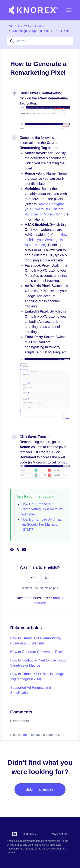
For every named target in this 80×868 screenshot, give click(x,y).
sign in (25, 735)
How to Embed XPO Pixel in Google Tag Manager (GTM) (37, 676)
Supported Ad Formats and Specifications (31, 690)
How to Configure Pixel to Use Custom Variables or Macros (39, 663)
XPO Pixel (63, 31)
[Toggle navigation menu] (69, 10)
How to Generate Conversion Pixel (36, 652)
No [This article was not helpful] (47, 578)
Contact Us (60, 834)
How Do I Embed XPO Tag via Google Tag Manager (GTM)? (41, 524)
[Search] (40, 41)
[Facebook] (12, 550)
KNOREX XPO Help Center (26, 26)
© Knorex (30, 834)
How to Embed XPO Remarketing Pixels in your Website (36, 641)
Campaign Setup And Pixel (31, 31)
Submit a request (40, 789)
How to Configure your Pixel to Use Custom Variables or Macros (44, 209)
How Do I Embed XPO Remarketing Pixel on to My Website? (42, 509)
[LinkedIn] (24, 550)
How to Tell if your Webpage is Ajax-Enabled (46, 240)
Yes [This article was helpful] (33, 578)
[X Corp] (18, 550)
